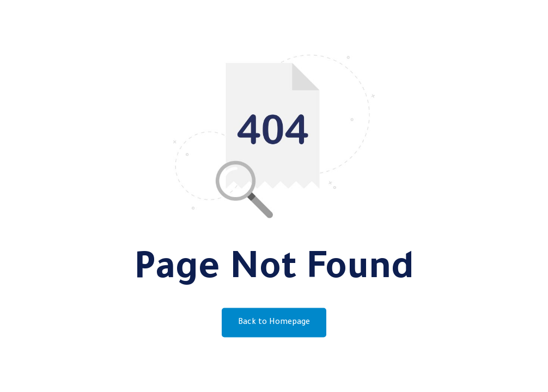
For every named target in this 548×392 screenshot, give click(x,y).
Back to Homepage (274, 323)
